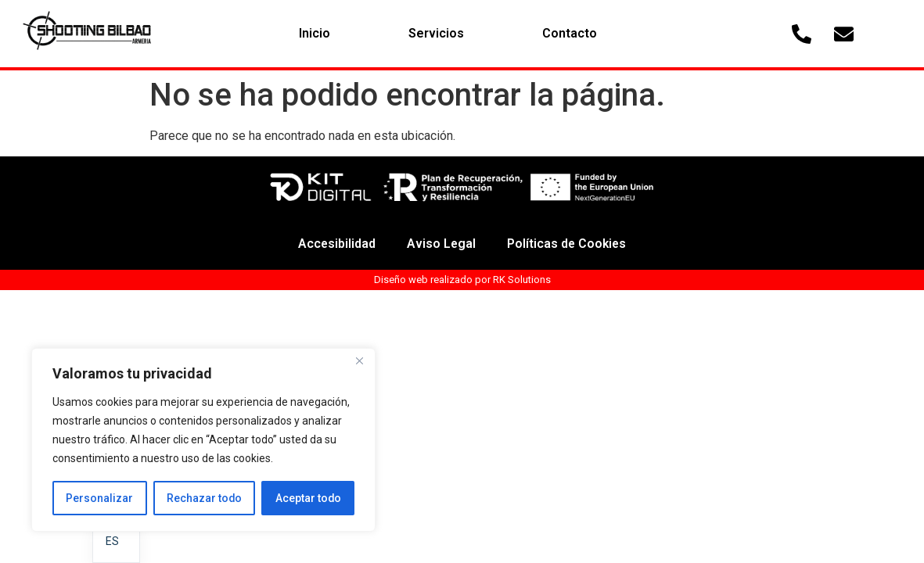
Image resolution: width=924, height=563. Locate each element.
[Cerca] (359, 362)
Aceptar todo (308, 498)
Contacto (570, 33)
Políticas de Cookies (568, 244)
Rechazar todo (204, 498)
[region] (203, 440)
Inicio (315, 33)
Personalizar (99, 498)
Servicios (436, 33)
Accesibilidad (336, 244)
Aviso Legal (441, 244)
